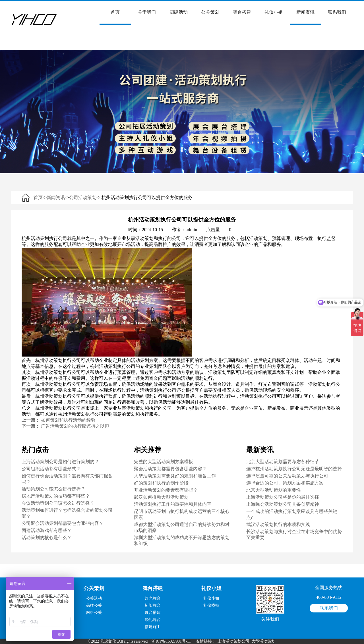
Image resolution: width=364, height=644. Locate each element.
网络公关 (94, 613)
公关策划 (210, 12)
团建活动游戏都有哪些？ (47, 530)
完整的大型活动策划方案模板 (164, 462)
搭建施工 (153, 627)
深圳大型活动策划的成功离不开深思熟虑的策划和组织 (182, 541)
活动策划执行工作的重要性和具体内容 (173, 504)
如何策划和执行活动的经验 (68, 420)
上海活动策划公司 (233, 641)
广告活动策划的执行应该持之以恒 (75, 426)
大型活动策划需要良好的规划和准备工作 (175, 476)
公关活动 (94, 598)
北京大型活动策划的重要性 (274, 490)
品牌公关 (94, 605)
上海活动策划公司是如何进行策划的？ (60, 462)
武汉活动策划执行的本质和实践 (278, 524)
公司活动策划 (83, 197)
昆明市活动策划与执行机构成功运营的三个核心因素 (182, 514)
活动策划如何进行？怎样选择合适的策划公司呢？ (67, 513)
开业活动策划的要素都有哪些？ (166, 490)
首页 (115, 17)
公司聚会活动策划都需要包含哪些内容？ (63, 523)
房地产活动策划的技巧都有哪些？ (56, 496)
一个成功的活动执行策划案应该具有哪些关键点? (292, 514)
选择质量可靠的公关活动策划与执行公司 (287, 476)
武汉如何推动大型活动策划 (161, 497)
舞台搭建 (242, 12)
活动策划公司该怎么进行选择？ (53, 489)
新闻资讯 (305, 17)
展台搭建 (153, 613)
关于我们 (147, 12)
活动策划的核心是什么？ (47, 538)
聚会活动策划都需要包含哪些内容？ (170, 469)
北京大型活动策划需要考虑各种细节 (283, 462)
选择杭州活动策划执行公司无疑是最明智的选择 (294, 469)
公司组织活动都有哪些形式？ (51, 469)
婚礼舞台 (153, 620)
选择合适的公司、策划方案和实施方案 (285, 483)
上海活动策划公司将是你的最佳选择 (283, 497)
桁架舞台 (153, 605)
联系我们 (337, 12)
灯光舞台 (153, 598)
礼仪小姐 (274, 12)
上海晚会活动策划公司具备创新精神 (283, 504)
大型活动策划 (263, 641)
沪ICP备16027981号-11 (171, 641)
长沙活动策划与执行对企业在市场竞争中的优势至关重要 (294, 535)
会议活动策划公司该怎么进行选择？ (58, 503)
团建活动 (179, 12)
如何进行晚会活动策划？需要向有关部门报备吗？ (67, 479)
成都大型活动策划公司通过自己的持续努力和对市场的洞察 (182, 527)
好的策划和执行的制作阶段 (161, 483)
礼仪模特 (211, 605)
